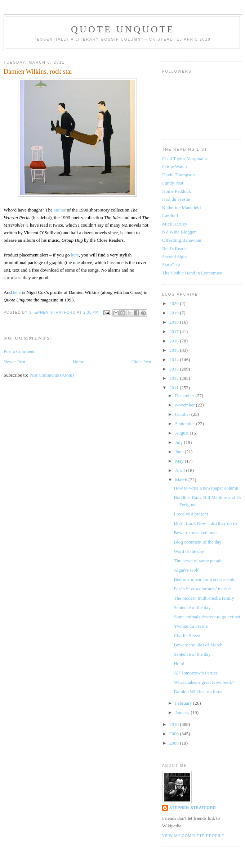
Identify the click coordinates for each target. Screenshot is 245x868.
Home (79, 362)
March (182, 480)
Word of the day (189, 551)
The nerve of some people (198, 561)
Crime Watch (174, 166)
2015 (175, 350)
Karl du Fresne (176, 199)
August (182, 433)
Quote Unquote (123, 29)
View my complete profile (193, 836)
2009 (175, 734)
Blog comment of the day (197, 542)
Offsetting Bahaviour (182, 240)
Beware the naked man (195, 533)
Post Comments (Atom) (52, 375)
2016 (175, 341)
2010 (175, 724)
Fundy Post (173, 183)
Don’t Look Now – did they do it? (206, 523)
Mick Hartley (175, 224)
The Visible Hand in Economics (192, 273)
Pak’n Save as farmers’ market (202, 589)
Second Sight (175, 257)
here (75, 255)
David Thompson (178, 175)
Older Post (141, 362)
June (180, 452)
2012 (175, 378)
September (186, 424)
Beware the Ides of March (198, 645)
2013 (175, 369)
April (181, 470)
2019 (175, 313)
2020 (175, 303)
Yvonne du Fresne (191, 626)
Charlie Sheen (187, 635)
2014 (175, 360)
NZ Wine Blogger (179, 232)
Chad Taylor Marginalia (184, 158)
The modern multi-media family (204, 598)
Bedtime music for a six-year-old (205, 579)
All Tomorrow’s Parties (196, 673)
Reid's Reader (175, 248)
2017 (175, 331)
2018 (175, 322)
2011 (175, 388)
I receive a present (191, 514)
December (185, 396)
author (60, 210)
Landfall (170, 216)
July (180, 442)
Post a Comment (19, 351)
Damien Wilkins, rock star (198, 692)
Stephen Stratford (193, 808)
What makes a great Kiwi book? (204, 682)
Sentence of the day (192, 607)
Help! (179, 664)
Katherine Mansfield (181, 207)
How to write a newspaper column (206, 488)
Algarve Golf (186, 570)
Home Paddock (177, 191)
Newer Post (14, 362)
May (180, 461)
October (183, 414)
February (184, 703)
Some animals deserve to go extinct (207, 617)
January (183, 712)
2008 (175, 743)
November (186, 405)
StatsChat (171, 265)
